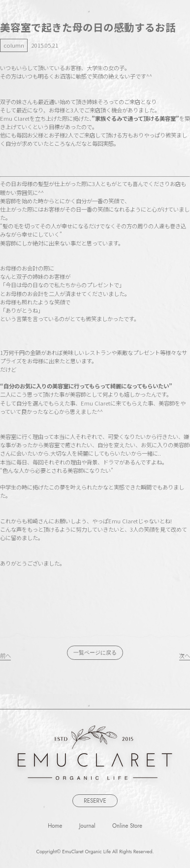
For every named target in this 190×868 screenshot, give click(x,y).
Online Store (127, 825)
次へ (185, 655)
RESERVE (95, 801)
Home (55, 825)
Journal (87, 825)
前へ (5, 655)
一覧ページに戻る (95, 652)
